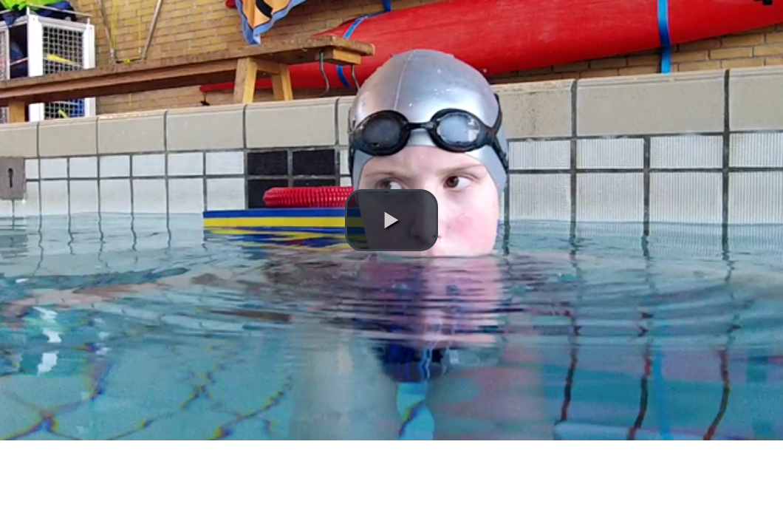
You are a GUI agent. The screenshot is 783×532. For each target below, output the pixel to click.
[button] (391, 220)
